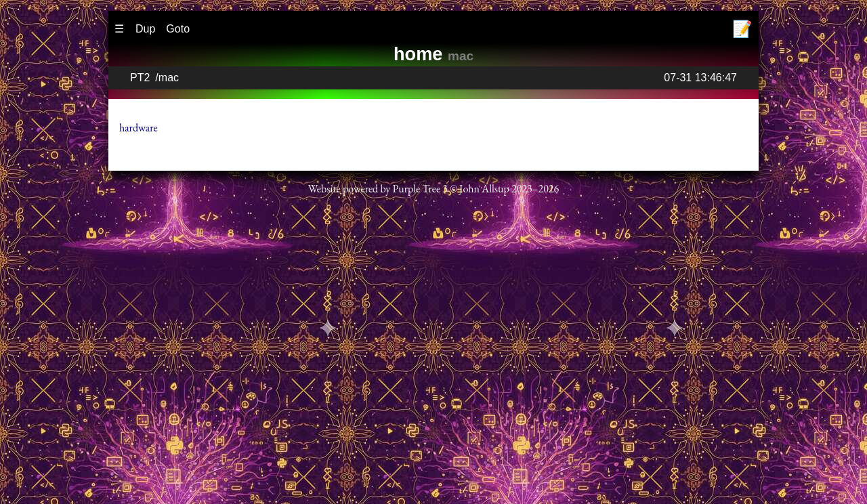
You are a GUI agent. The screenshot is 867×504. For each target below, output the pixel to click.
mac (169, 78)
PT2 (140, 78)
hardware (139, 128)
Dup (145, 29)
